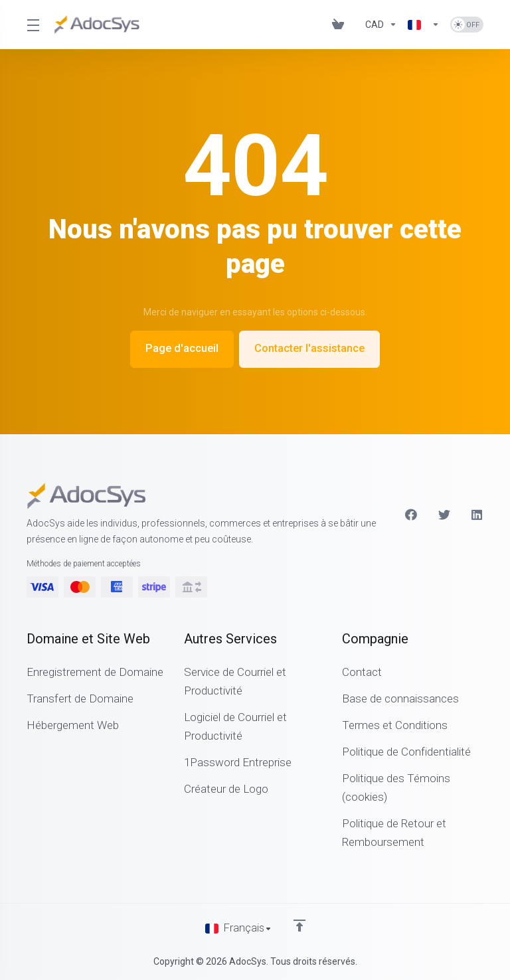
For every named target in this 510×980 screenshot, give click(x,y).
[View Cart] (338, 25)
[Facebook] (411, 514)
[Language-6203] (424, 25)
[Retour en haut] (300, 925)
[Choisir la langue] (239, 928)
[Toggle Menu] (32, 25)
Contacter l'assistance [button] (312, 349)
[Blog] (355, 25)
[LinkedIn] (477, 514)
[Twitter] (444, 514)
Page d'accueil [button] (179, 349)
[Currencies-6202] (381, 25)
